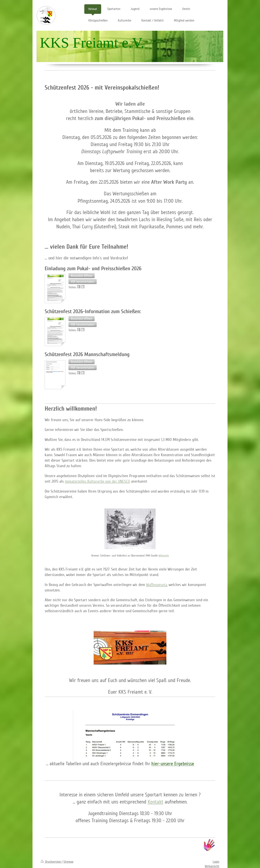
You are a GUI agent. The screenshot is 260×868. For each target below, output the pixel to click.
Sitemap (68, 862)
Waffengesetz (157, 585)
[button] (82, 276)
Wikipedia (164, 556)
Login (216, 862)
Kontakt (155, 802)
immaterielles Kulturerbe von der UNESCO (97, 481)
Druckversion (51, 862)
